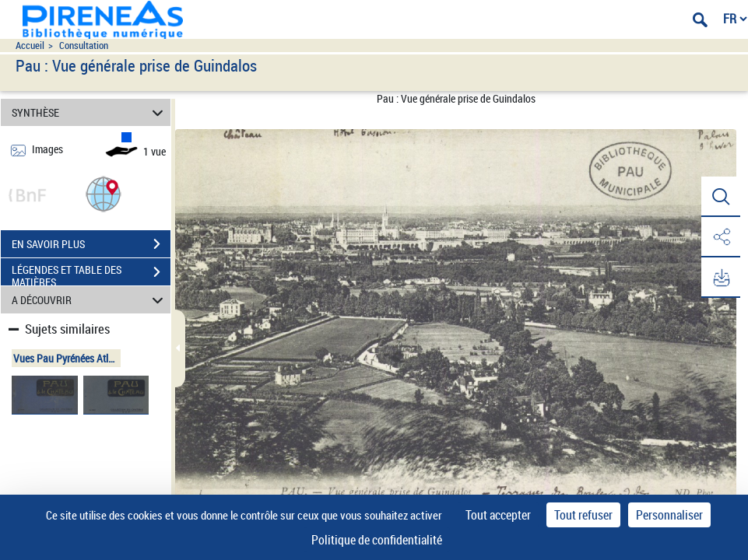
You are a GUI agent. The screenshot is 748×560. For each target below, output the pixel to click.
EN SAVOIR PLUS (91, 244)
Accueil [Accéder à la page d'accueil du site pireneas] (30, 45)
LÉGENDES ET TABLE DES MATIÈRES (91, 274)
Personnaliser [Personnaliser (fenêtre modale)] (669, 515)
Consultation (84, 45)
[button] (104, 193)
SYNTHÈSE (90, 112)
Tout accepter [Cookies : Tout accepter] (498, 515)
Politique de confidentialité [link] (377, 540)
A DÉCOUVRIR (90, 300)
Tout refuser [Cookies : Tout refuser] (583, 515)
